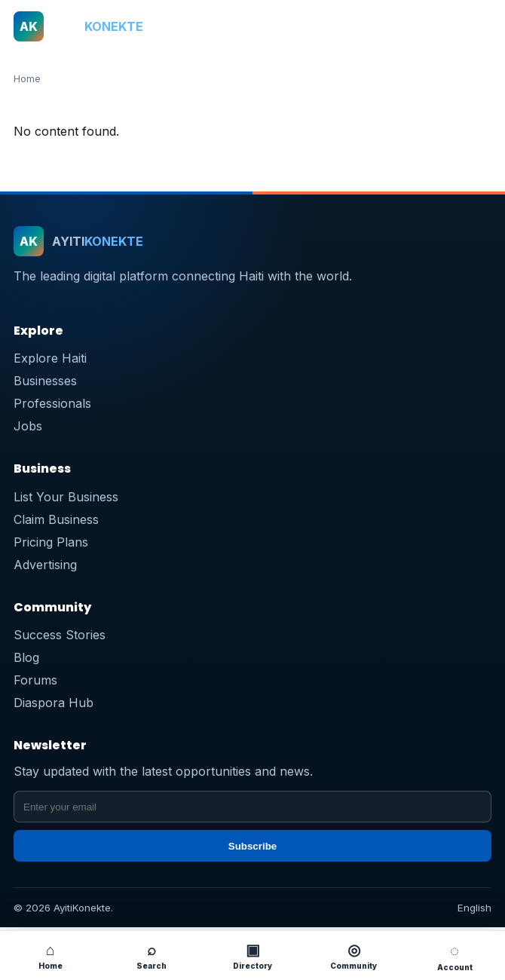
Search (151, 955)
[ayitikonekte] (228, 26)
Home (27, 78)
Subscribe (252, 846)
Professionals (52, 403)
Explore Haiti (50, 358)
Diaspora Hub (54, 703)
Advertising (45, 565)
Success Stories (60, 635)
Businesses (45, 381)
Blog (26, 657)
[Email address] (252, 807)
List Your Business (66, 497)
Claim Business (56, 519)
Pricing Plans (51, 542)
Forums (35, 680)
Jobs (28, 426)
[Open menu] (476, 26)
